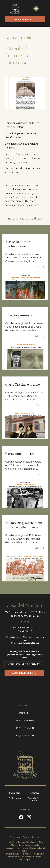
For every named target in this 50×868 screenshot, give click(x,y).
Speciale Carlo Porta (35, 800)
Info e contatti (25, 728)
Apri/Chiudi (36, 11)
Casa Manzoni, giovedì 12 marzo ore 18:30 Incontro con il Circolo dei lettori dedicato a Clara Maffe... (24, 397)
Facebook (21, 818)
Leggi (38, 267)
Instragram (29, 818)
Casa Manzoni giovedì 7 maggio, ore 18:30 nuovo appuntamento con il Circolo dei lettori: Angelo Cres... (24, 258)
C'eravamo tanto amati (22, 454)
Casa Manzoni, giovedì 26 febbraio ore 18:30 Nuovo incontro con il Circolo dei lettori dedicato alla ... (23, 466)
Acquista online (25, 736)
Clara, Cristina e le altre (23, 385)
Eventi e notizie (25, 38)
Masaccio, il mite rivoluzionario (18, 244)
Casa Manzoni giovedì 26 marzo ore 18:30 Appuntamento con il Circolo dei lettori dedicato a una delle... (24, 328)
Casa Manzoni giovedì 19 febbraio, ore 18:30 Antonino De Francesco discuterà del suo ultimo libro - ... (23, 540)
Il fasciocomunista (19, 316)
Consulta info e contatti (24, 665)
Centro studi (15, 793)
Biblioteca (35, 793)
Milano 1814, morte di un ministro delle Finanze (24, 526)
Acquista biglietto (25, 19)
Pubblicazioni (15, 799)
